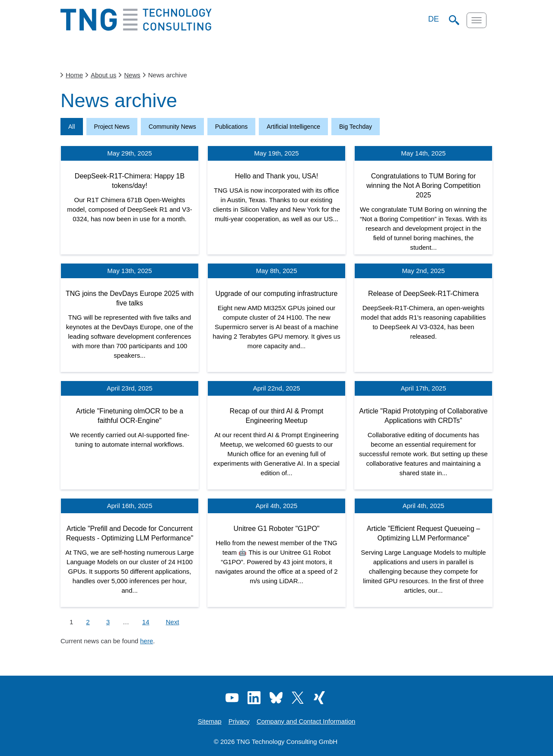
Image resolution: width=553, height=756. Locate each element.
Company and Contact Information (306, 721)
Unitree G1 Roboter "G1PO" (277, 529)
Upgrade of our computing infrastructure (277, 294)
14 (146, 622)
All (72, 127)
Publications (232, 127)
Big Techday (356, 127)
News (132, 75)
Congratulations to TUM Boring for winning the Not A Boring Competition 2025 (423, 186)
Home (74, 75)
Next (173, 622)
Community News (172, 127)
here (146, 641)
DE (434, 19)
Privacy (239, 721)
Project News (112, 127)
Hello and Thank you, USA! (277, 176)
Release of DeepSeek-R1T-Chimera (423, 294)
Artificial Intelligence (293, 127)
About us (103, 75)
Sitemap (210, 721)
